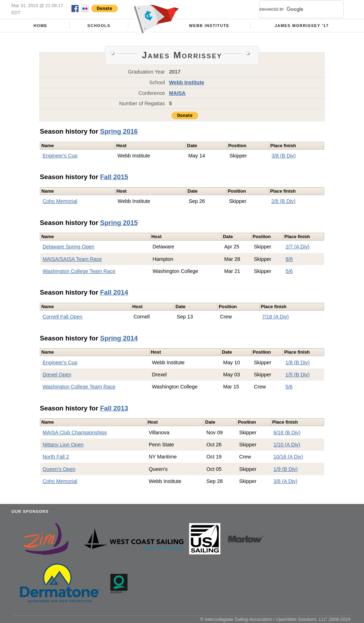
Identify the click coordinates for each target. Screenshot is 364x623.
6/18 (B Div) (287, 433)
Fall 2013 (114, 408)
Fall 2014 (114, 292)
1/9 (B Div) (285, 469)
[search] (293, 9)
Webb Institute (209, 26)
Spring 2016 (119, 131)
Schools (99, 26)
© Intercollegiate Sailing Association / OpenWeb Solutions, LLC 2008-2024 (275, 619)
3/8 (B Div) (284, 156)
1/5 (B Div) (298, 375)
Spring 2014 (119, 338)
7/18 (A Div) (275, 317)
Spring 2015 (119, 223)
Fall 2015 (114, 177)
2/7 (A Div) (297, 247)
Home (40, 26)
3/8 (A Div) (285, 481)
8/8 (289, 259)
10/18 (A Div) (288, 457)
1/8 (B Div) (298, 362)
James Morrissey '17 (301, 26)
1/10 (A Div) (287, 445)
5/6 (289, 271)
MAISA (177, 93)
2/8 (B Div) (283, 201)
